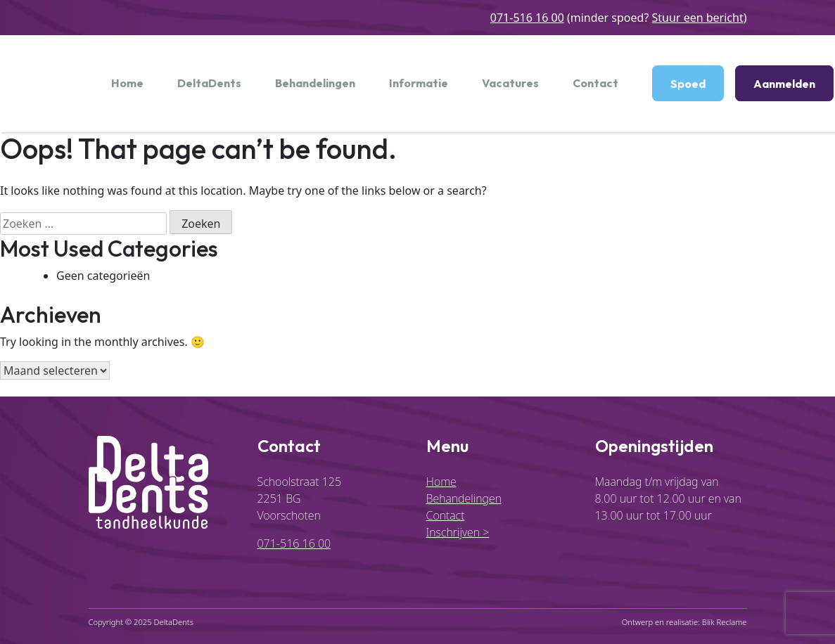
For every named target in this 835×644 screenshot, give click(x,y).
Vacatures (510, 83)
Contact (595, 83)
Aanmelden (784, 84)
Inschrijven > (458, 532)
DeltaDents (209, 83)
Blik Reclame (725, 622)
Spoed (688, 84)
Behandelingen (315, 83)
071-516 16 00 (527, 18)
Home (127, 83)
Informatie (419, 83)
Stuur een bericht (698, 18)
